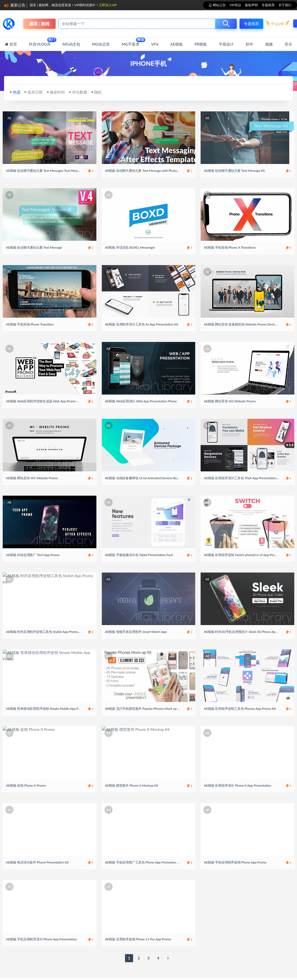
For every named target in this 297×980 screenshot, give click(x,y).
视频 (269, 44)
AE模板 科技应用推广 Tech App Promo (33, 569)
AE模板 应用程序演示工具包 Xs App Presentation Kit (142, 330)
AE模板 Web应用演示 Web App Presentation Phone (141, 410)
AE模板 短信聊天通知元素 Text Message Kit (234, 171)
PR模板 (201, 44)
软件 (249, 44)
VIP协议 (235, 5)
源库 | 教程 (39, 24)
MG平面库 (130, 42)
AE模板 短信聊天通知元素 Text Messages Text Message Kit (47, 171)
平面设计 (226, 44)
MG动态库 (101, 44)
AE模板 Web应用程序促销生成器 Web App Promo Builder (46, 410)
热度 (17, 92)
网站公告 (219, 5)
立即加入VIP (108, 5)
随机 (104, 92)
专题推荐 (268, 5)
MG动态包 (71, 44)
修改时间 (60, 92)
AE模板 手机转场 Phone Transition (30, 330)
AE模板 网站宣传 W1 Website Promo (32, 489)
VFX (155, 44)
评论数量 (84, 92)
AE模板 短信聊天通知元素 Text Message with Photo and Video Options (154, 171)
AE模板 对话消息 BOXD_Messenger (130, 250)
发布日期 (36, 92)
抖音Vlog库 (40, 42)
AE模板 (177, 44)
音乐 (288, 44)
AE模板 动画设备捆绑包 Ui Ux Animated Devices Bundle (144, 489)
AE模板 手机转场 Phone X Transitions (230, 250)
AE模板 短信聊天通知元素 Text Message (34, 250)
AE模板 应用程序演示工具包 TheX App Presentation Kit (242, 489)
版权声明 (251, 5)
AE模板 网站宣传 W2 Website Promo (230, 410)
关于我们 (285, 5)
